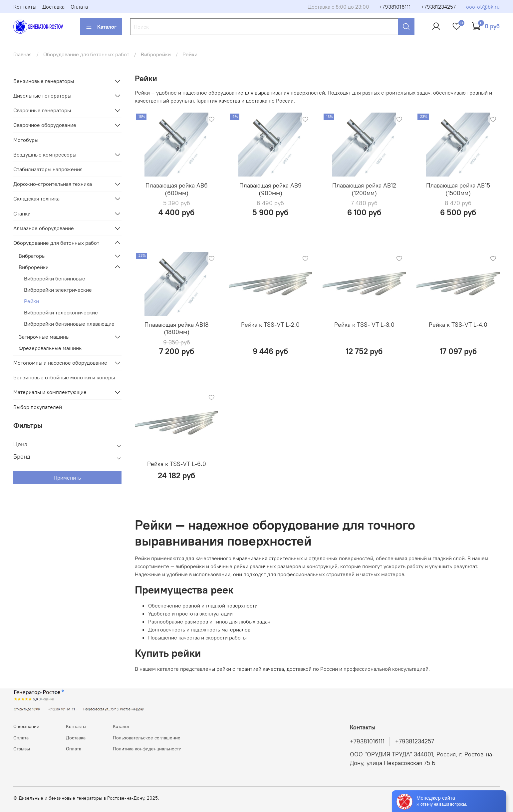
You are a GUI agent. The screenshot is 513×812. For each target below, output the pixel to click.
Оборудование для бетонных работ (86, 54)
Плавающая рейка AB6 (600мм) (177, 189)
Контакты (25, 7)
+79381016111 (395, 7)
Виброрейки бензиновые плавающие (69, 324)
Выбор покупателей (38, 407)
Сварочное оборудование (45, 125)
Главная (22, 54)
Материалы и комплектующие (50, 392)
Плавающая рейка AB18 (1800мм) (177, 328)
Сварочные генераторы (42, 110)
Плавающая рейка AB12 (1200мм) (364, 189)
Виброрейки (156, 54)
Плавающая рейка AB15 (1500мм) (458, 189)
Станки (22, 213)
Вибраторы (32, 256)
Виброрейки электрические (58, 290)
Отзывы (22, 749)
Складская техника (36, 199)
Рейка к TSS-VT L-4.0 (458, 325)
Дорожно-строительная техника (53, 184)
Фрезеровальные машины (51, 348)
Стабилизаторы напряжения (48, 169)
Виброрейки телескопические (61, 312)
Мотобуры (26, 140)
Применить (67, 478)
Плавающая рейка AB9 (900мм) (270, 189)
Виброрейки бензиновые (55, 278)
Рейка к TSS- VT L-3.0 (364, 325)
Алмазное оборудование (44, 228)
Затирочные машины (44, 337)
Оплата (79, 7)
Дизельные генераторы (42, 96)
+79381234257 (438, 7)
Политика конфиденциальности (147, 749)
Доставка (53, 7)
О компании (26, 726)
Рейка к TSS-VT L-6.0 (177, 464)
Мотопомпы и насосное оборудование (60, 363)
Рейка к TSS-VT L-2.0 (270, 325)
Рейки (31, 301)
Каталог (101, 27)
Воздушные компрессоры (45, 155)
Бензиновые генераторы (44, 81)
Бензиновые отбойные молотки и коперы (64, 377)
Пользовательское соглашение (147, 738)
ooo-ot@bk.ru (483, 7)
